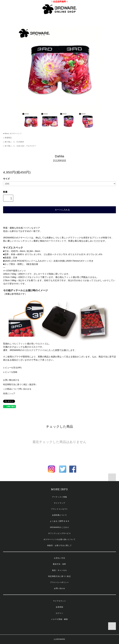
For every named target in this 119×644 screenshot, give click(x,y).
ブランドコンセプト (59, 509)
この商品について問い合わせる (17, 389)
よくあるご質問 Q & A (59, 521)
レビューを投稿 (10, 372)
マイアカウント (60, 601)
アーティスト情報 (60, 497)
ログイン (59, 613)
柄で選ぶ (8, 142)
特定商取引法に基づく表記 (59, 576)
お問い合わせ (60, 588)
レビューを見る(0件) (12, 368)
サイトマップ (60, 503)
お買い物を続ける (11, 380)
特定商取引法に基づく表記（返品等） (20, 385)
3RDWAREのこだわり (59, 527)
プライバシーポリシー (59, 582)
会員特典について (60, 515)
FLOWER (20, 142)
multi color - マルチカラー (26, 146)
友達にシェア (9, 394)
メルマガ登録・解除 (59, 619)
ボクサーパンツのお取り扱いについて (59, 539)
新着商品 (8, 138)
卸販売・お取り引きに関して (59, 545)
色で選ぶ (8, 146)
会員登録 (59, 607)
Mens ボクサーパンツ (13, 133)
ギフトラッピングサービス (59, 533)
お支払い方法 (60, 558)
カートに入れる (59, 210)
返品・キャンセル (60, 570)
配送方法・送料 (60, 564)
